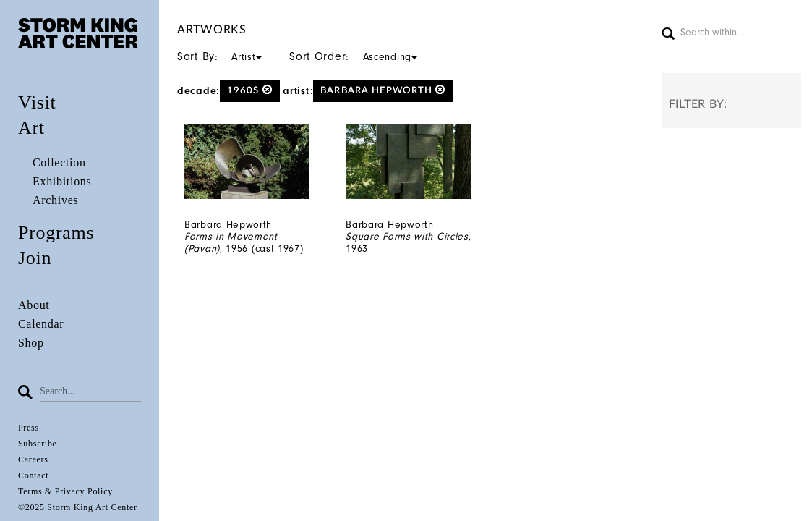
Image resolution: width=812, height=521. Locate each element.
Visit (37, 102)
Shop (31, 343)
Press (29, 428)
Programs (56, 233)
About (34, 305)
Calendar (41, 324)
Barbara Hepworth (383, 90)
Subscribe (38, 444)
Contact (33, 475)
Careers (33, 459)
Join (35, 258)
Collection (59, 162)
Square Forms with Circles (407, 236)
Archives (55, 200)
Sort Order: (358, 56)
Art (31, 128)
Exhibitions (62, 181)
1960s (250, 90)
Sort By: (224, 56)
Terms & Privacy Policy (65, 491)
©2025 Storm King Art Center (78, 507)
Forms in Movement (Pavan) (231, 242)
